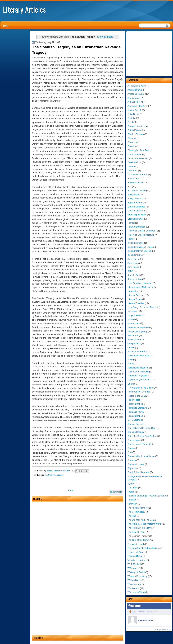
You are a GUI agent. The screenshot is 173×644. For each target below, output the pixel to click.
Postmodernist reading (139, 372)
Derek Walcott (134, 162)
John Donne (133, 259)
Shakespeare (134, 440)
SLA (130, 452)
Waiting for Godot (136, 572)
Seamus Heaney (136, 432)
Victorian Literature (137, 560)
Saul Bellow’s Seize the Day (141, 428)
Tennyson (132, 504)
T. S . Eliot (133, 488)
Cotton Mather (135, 154)
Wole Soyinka (134, 584)
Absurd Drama (135, 90)
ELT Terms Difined (136, 190)
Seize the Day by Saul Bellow (142, 436)
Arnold (131, 122)
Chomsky (132, 142)
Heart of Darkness (136, 227)
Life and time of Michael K (140, 287)
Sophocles (133, 468)
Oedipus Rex (134, 344)
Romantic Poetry (136, 412)
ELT (129, 186)
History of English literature (141, 235)
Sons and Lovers (136, 464)
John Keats (133, 263)
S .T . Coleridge (135, 420)
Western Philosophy (137, 576)
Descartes (133, 170)
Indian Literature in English (141, 247)
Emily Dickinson (135, 199)
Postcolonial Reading (138, 368)
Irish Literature (135, 255)
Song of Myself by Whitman (141, 456)
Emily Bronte (134, 195)
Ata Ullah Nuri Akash (141, 612)
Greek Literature (136, 219)
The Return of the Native (140, 528)
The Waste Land (136, 544)
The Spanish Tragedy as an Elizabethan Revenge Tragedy (76, 50)
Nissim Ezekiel (135, 339)
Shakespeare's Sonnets (139, 444)
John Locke (133, 267)
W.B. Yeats (133, 568)
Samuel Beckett (135, 424)
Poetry (131, 364)
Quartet (131, 384)
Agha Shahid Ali (135, 102)
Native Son (133, 335)
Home (6, 25)
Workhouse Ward (136, 592)
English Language (136, 207)
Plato (130, 360)
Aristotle (131, 118)
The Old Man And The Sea (141, 520)
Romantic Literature (137, 408)
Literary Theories (136, 303)
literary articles (54, 471)
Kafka (130, 271)
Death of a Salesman (138, 158)
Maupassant (134, 323)
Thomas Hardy (135, 556)
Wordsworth (133, 588)
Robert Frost (134, 400)
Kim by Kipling (135, 279)
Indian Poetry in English (139, 251)
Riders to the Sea (136, 396)
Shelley (131, 448)
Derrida (131, 166)
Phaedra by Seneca (137, 351)
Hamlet (131, 223)
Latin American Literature (140, 283)
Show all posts (105, 37)
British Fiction (134, 130)
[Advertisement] (149, 54)
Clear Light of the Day (138, 150)
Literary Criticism (136, 295)
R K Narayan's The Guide (140, 388)
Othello (131, 347)
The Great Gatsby (136, 512)
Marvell (131, 319)
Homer (131, 239)
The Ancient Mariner (137, 508)
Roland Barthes (135, 404)
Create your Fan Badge (162, 630)
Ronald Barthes (135, 416)
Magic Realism (135, 315)
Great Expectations (137, 215)
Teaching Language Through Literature (147, 496)
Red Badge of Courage (139, 392)
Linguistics (133, 291)
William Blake (134, 580)
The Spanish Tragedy (54, 475)
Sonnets (132, 460)
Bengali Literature (136, 126)
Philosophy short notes (139, 356)
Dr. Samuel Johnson (138, 174)
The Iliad (132, 516)
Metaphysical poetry (137, 331)
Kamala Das (134, 275)
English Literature (136, 211)
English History (135, 203)
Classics (132, 146)
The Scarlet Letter (136, 532)
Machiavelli (133, 311)
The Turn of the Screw (138, 540)
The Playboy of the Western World (144, 524)
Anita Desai (133, 114)
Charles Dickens (136, 134)
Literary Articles (24, 9)
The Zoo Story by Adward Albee (143, 548)
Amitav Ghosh (135, 110)
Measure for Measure (138, 327)
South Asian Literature (138, 472)
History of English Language (141, 231)
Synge (131, 484)
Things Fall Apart (136, 552)
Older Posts (116, 492)
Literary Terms (135, 299)
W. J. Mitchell (134, 564)
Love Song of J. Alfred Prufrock (143, 307)
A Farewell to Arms (137, 86)
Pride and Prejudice (137, 376)
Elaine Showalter (136, 183)
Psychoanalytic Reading (139, 380)
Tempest (132, 500)
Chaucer (132, 138)
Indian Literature (136, 243)
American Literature (137, 106)
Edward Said (134, 179)
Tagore (131, 492)
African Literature (136, 94)
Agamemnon (134, 98)
